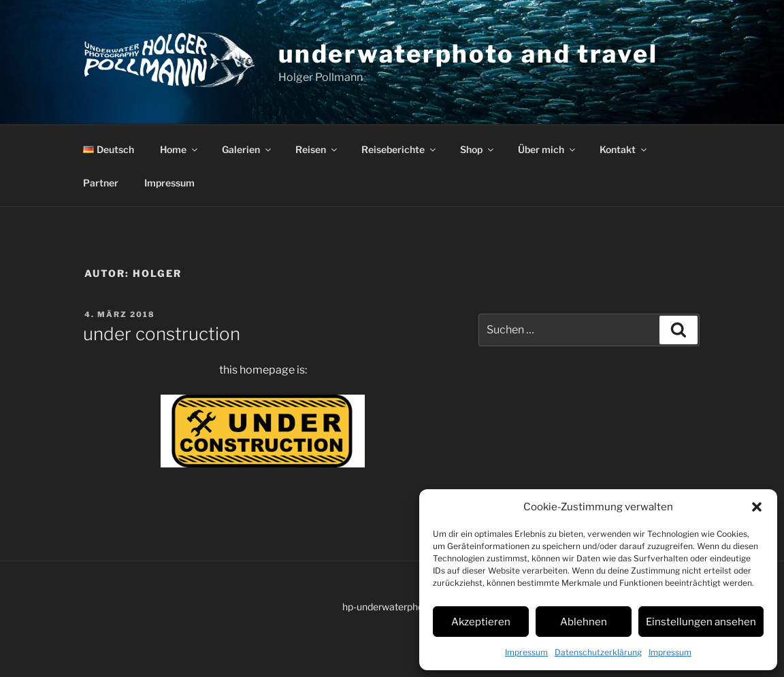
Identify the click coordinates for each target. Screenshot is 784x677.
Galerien (247, 149)
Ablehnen (584, 622)
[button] (757, 507)
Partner (101, 183)
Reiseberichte (399, 149)
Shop (478, 149)
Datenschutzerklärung (598, 652)
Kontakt (624, 149)
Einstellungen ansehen (701, 622)
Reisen (317, 149)
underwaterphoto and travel (468, 54)
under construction (162, 334)
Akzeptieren (481, 622)
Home (180, 149)
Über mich (548, 149)
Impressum (526, 652)
